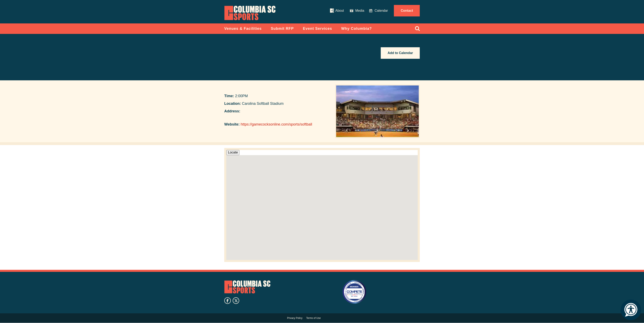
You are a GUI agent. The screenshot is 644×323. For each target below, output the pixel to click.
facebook (228, 301)
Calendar (381, 11)
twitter (236, 301)
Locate (233, 152)
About (340, 11)
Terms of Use (313, 318)
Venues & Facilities (243, 29)
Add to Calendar (400, 53)
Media (360, 11)
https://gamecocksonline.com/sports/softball (276, 124)
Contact (407, 11)
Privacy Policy (295, 318)
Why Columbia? (357, 29)
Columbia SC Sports (247, 287)
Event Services (317, 29)
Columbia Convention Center (250, 13)
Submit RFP (282, 29)
